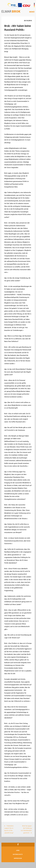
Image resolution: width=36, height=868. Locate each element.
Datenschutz (18, 854)
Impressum (18, 858)
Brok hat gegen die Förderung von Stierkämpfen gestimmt (26, 829)
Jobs (18, 850)
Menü (32, 12)
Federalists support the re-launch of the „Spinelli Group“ (9, 829)
